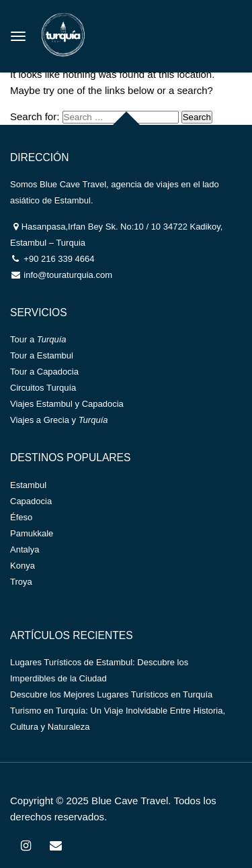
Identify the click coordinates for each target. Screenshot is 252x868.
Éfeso (21, 517)
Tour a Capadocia (44, 372)
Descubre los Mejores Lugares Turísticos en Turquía (111, 694)
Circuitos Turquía (43, 388)
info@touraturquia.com (67, 275)
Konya (23, 566)
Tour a (38, 339)
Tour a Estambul (42, 355)
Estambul (28, 485)
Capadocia (31, 501)
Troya (21, 582)
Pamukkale (32, 533)
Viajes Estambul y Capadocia (67, 404)
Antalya (25, 549)
